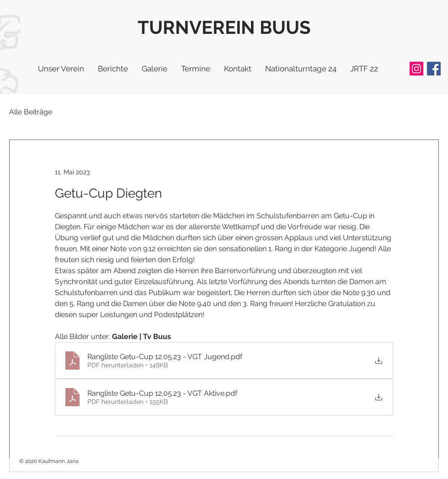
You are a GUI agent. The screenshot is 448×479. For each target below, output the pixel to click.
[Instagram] (416, 69)
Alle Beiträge (31, 112)
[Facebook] (434, 69)
